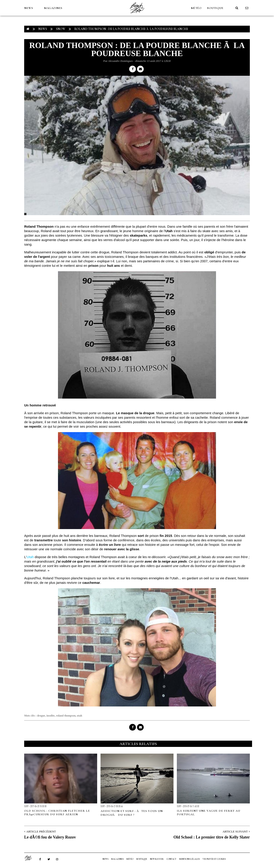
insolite (50, 716)
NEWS (29, 8)
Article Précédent (41, 831)
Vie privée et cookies (214, 859)
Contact (171, 859)
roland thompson (66, 716)
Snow (61, 29)
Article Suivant (235, 831)
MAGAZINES (53, 8)
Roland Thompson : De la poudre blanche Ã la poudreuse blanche (131, 29)
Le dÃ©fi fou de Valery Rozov (50, 837)
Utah (30, 557)
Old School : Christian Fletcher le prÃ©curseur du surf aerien (57, 813)
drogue (41, 716)
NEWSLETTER (157, 859)
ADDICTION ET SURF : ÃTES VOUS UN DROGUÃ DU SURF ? (132, 813)
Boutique (215, 8)
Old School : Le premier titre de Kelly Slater (212, 837)
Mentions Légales (189, 859)
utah (80, 716)
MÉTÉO (196, 8)
